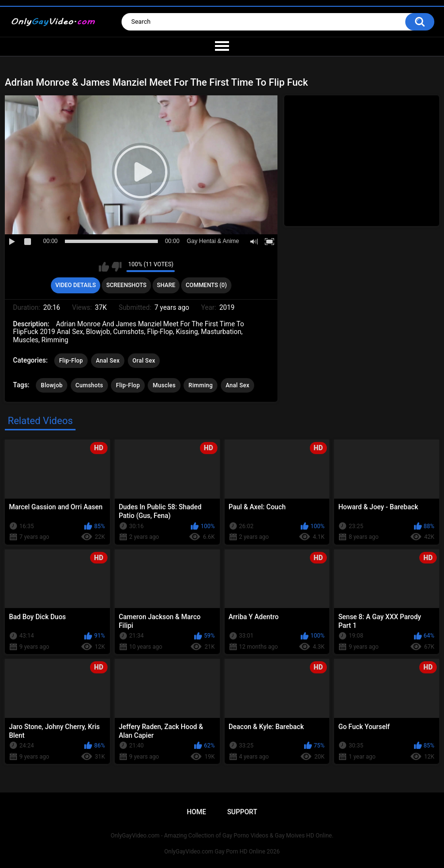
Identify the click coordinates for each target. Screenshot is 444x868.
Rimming (200, 385)
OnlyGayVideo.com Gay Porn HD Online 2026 (222, 852)
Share (166, 285)
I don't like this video (116, 267)
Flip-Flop (71, 361)
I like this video (104, 267)
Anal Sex (108, 361)
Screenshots (126, 285)
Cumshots (89, 385)
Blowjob (52, 385)
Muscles (164, 385)
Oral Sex (144, 361)
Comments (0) (207, 285)
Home (197, 812)
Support (242, 812)
